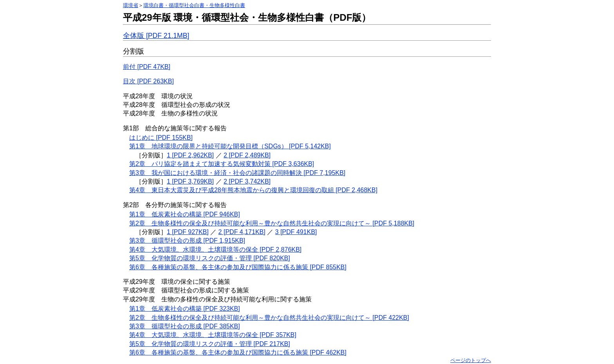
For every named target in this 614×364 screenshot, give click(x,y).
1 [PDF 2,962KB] (190, 155)
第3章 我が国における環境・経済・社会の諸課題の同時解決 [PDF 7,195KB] (237, 173)
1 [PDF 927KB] (188, 232)
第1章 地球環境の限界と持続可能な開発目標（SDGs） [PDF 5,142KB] (230, 146)
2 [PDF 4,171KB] (242, 232)
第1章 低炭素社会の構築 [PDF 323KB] (185, 309)
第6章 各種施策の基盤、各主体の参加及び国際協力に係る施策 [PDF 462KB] (238, 352)
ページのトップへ (471, 360)
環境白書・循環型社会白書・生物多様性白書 (194, 5)
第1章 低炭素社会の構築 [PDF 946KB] (185, 214)
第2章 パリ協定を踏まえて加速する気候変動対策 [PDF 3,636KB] (222, 164)
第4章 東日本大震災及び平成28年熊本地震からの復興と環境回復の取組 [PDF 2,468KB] (253, 190)
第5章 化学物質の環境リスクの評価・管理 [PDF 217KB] (210, 344)
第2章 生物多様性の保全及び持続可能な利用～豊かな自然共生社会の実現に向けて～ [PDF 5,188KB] (272, 223)
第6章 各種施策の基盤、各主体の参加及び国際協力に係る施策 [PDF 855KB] (238, 267)
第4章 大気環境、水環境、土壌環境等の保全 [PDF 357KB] (213, 335)
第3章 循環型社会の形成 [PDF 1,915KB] (187, 241)
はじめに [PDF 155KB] (161, 138)
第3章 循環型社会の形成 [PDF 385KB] (185, 326)
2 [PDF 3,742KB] (247, 181)
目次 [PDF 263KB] (148, 81)
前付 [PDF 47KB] (147, 67)
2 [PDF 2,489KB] (247, 155)
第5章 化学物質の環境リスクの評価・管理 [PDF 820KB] (210, 258)
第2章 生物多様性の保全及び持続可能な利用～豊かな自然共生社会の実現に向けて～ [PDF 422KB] (269, 318)
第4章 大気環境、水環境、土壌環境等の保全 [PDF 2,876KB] (215, 250)
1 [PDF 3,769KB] (190, 181)
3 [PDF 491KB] (296, 232)
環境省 (131, 5)
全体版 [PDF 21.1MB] (156, 36)
